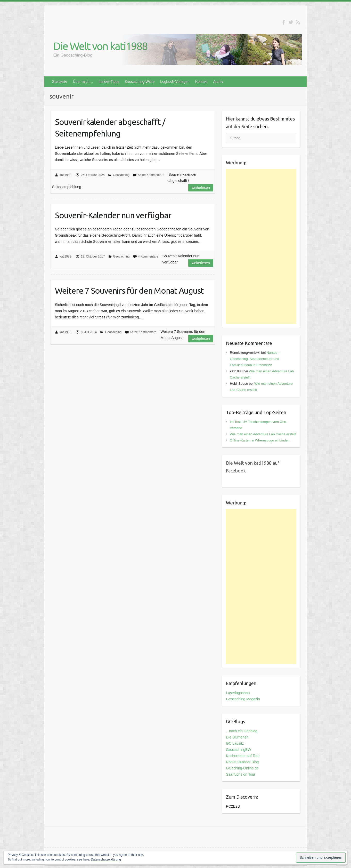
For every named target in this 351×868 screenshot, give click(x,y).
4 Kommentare (148, 256)
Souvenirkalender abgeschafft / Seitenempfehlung (110, 128)
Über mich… (83, 82)
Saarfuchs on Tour (240, 774)
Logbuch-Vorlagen (175, 82)
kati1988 (65, 175)
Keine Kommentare (151, 175)
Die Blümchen (237, 737)
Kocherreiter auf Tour (243, 756)
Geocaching (121, 175)
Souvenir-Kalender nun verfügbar (113, 215)
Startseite (60, 82)
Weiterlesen (201, 188)
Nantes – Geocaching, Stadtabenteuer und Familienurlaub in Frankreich (255, 359)
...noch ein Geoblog (242, 731)
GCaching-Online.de (242, 768)
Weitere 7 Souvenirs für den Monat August (129, 291)
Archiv (218, 82)
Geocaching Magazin (243, 699)
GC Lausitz (235, 743)
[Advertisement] (261, 246)
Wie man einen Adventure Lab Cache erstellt (263, 434)
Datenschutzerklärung (106, 859)
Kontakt (201, 82)
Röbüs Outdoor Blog (242, 762)
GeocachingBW (238, 750)
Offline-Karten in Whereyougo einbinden (260, 440)
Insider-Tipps (109, 82)
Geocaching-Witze (140, 82)
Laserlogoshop (238, 693)
